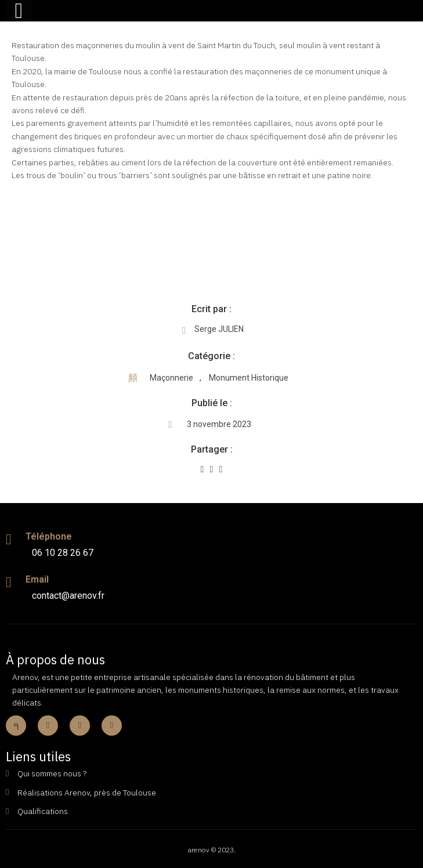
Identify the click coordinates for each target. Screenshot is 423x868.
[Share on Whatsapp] (221, 469)
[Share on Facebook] (203, 469)
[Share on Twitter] (212, 469)
